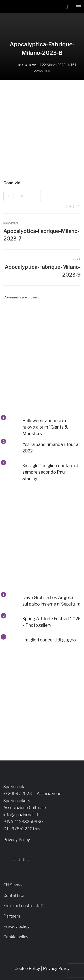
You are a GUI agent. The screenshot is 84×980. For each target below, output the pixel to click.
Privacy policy (16, 926)
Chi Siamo (13, 885)
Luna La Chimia (27, 65)
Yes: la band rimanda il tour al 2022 (51, 448)
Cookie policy (16, 937)
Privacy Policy (17, 840)
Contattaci (14, 895)
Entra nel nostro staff (24, 906)
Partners (12, 916)
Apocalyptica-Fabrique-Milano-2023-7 (41, 235)
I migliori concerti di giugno (49, 640)
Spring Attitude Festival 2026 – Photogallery (52, 622)
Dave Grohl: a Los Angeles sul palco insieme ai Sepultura (51, 601)
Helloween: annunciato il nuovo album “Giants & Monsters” (46, 427)
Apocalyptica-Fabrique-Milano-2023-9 (43, 271)
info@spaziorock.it (21, 815)
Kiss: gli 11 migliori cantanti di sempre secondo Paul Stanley (51, 472)
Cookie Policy (27, 969)
